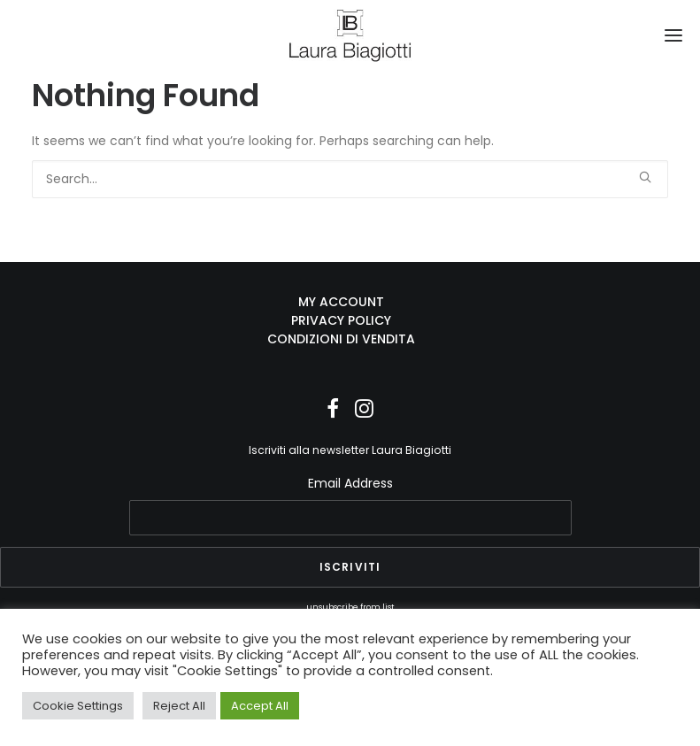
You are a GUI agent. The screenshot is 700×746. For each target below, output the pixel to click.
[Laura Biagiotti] (350, 35)
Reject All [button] (179, 706)
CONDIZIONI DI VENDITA (341, 339)
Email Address (350, 483)
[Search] (350, 179)
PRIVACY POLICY (341, 320)
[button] (673, 35)
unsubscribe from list (350, 607)
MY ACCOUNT (341, 302)
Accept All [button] (260, 706)
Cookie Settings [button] (78, 706)
